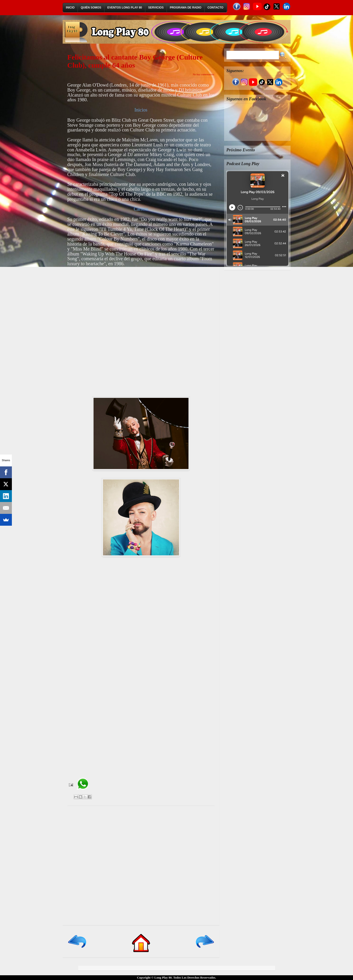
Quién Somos (91, 8)
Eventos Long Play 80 (125, 8)
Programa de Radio (186, 8)
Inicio (70, 8)
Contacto (215, 8)
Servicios (156, 8)
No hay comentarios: (204, 74)
